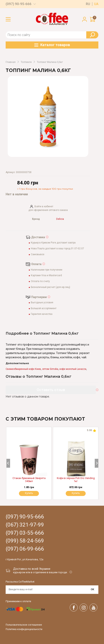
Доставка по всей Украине (32, 569)
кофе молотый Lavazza (73, 369)
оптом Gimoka (50, 369)
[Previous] (8, 463)
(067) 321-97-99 (25, 525)
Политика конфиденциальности (24, 629)
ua (96, 4)
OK (92, 589)
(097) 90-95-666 (19, 4)
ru (88, 4)
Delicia (60, 219)
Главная (11, 62)
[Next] (97, 463)
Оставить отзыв (51, 390)
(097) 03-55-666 (25, 533)
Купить (76, 493)
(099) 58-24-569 (25, 541)
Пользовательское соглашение (24, 625)
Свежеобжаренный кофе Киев (23, 369)
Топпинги (26, 62)
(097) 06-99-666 (25, 549)
